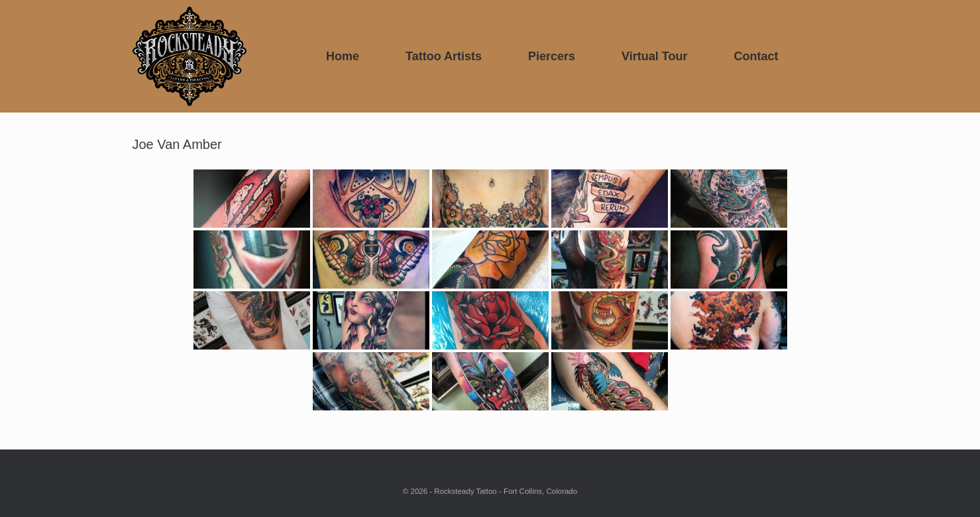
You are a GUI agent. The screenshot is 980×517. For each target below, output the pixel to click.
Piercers (552, 56)
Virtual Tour (654, 56)
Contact (756, 56)
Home (343, 56)
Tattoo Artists (444, 56)
